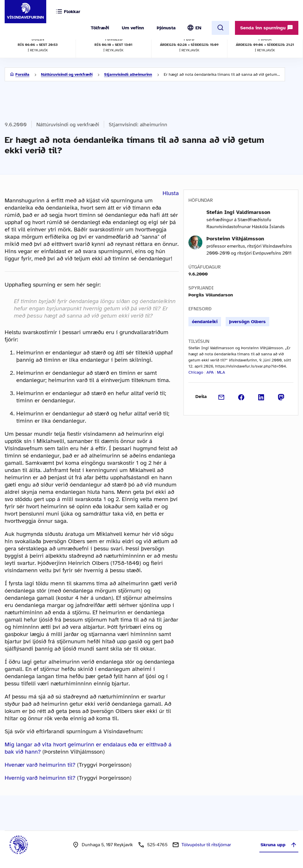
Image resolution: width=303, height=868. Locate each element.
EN (198, 28)
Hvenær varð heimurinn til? (40, 765)
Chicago (196, 372)
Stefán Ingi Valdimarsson (238, 212)
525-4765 (157, 845)
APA (210, 372)
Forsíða (22, 74)
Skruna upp (279, 845)
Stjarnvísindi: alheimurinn (128, 74)
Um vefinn (133, 28)
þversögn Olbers (247, 322)
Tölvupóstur (206, 845)
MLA (221, 372)
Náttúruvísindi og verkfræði (67, 74)
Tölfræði (100, 28)
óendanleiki (205, 322)
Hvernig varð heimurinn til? (40, 778)
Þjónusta (166, 28)
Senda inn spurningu (267, 28)
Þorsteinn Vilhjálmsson (235, 239)
